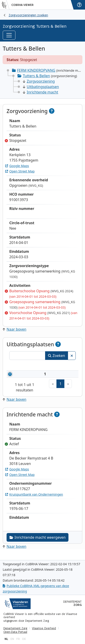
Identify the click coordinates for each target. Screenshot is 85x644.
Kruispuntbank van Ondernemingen (34, 500)
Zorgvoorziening (39, 81)
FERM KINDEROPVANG (36, 70)
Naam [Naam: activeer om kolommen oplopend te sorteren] (58, 366)
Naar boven (15, 329)
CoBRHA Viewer (22, 5)
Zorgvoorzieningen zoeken (28, 15)
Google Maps (17, 166)
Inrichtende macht (41, 92)
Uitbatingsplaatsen (41, 87)
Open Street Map (20, 171)
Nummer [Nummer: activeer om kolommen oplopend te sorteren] (27, 366)
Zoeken (57, 356)
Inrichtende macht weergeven (38, 543)
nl (6, 639)
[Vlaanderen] (6, 5)
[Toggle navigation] (9, 35)
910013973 (34, 377)
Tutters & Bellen (36, 76)
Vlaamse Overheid (44, 628)
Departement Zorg (15, 628)
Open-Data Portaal (15, 632)
